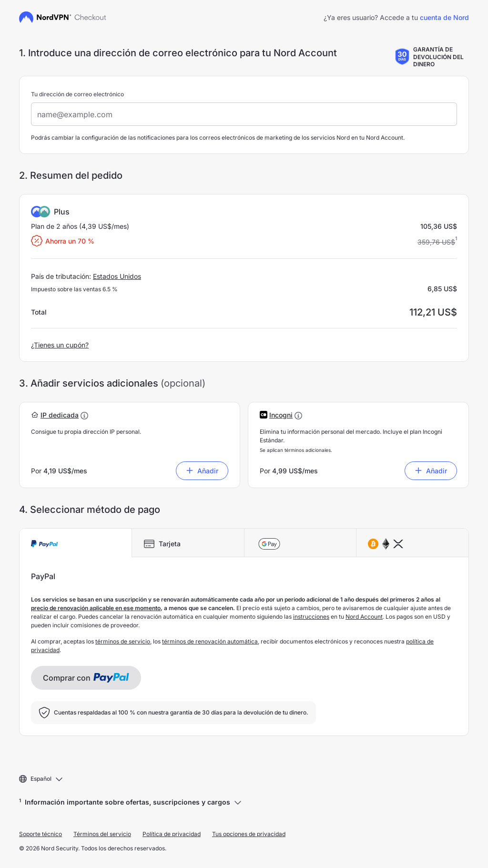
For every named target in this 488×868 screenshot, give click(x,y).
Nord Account (364, 617)
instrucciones (311, 617)
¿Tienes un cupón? (60, 345)
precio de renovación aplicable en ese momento (96, 608)
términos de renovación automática (210, 641)
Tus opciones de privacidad (249, 834)
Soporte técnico (41, 834)
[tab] (76, 543)
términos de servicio (123, 641)
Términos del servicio (102, 834)
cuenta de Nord (444, 17)
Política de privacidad (172, 834)
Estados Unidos (117, 276)
